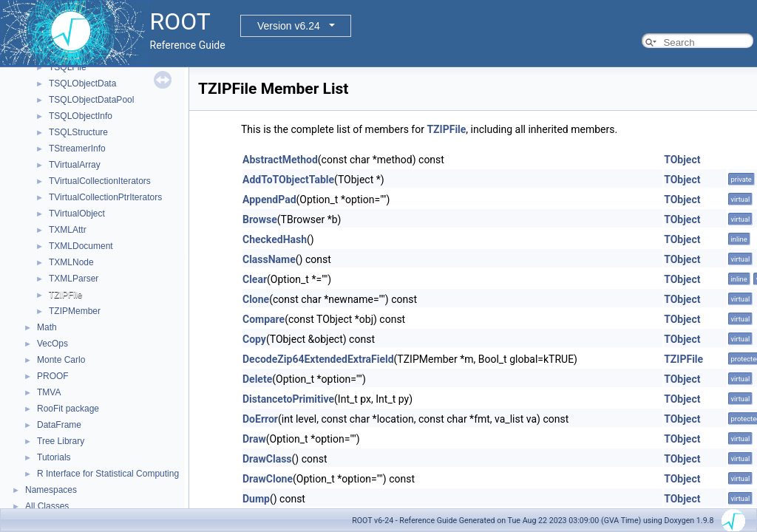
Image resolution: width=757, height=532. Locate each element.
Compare (264, 319)
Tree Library (61, 441)
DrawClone (268, 479)
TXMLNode (71, 262)
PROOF (53, 376)
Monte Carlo (61, 360)
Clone (256, 299)
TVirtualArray (75, 165)
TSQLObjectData (82, 83)
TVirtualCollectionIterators (100, 181)
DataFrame (59, 425)
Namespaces (51, 490)
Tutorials (54, 457)
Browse (260, 219)
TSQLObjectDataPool (91, 100)
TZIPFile (65, 295)
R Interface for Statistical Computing (108, 474)
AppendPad (269, 199)
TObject (682, 160)
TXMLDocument (81, 246)
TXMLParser (74, 279)
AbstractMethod (280, 160)
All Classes (47, 506)
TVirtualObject (77, 214)
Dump (256, 499)
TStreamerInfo (77, 149)
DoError (260, 419)
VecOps (52, 344)
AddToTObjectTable (288, 180)
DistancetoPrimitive (288, 399)
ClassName (269, 259)
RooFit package (68, 409)
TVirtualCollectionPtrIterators (105, 197)
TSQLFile (68, 67)
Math (47, 327)
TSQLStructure (78, 132)
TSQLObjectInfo (81, 116)
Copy (254, 339)
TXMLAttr (68, 230)
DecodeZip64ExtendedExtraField (318, 359)
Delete (257, 379)
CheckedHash (275, 239)
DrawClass (267, 459)
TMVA (49, 392)
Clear (255, 279)
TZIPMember (75, 311)
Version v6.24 (289, 26)
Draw (254, 439)
